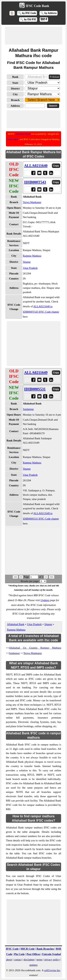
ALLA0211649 (36, 372)
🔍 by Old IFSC (28, 19)
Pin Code (19, 954)
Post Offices (33, 954)
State (15, 83)
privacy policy (52, 960)
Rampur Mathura (32, 256)
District (15, 89)
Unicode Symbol (52, 954)
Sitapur (27, 262)
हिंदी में (44, 19)
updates (34, 965)
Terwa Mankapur (32, 202)
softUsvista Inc (52, 970)
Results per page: (30, 581)
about (9, 960)
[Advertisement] (34, 36)
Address (15, 106)
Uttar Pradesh (30, 268)
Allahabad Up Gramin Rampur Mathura (35, 648)
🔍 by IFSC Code (27, 13)
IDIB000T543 (35, 182)
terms (39, 960)
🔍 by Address (49, 13)
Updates (45, 600)
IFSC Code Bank (37, 6)
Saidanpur (28, 409)
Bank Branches (45, 949)
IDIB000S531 (35, 389)
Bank (15, 77)
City (15, 94)
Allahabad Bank (23, 134)
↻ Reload (54, 77)
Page (27, 577)
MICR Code (28, 949)
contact (18, 960)
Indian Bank (13, 139)
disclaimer (29, 960)
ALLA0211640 (36, 166)
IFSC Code (12, 949)
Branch (15, 100)
